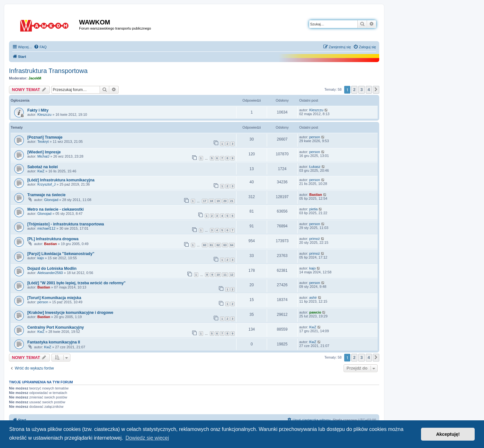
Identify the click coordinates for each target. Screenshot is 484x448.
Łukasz (315, 167)
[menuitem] (40, 47)
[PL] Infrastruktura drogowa (53, 239)
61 (211, 245)
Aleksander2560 (50, 273)
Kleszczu (44, 114)
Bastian (316, 195)
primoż (314, 239)
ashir (313, 297)
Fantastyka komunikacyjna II (54, 342)
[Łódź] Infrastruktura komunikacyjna (61, 180)
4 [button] (369, 90)
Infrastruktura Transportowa (48, 71)
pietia (313, 209)
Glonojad (51, 200)
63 (225, 245)
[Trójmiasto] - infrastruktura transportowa (66, 224)
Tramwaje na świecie (46, 195)
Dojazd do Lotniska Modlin (52, 269)
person (315, 137)
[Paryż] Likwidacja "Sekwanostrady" (61, 254)
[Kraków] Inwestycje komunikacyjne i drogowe (70, 313)
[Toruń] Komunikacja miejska (54, 298)
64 (232, 245)
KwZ (41, 171)
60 (205, 245)
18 (211, 201)
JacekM (35, 78)
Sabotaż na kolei (43, 167)
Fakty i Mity (38, 110)
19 (218, 201)
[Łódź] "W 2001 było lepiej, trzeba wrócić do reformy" (76, 283)
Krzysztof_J (46, 184)
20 (225, 201)
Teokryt (43, 142)
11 (225, 275)
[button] (376, 90)
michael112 (46, 228)
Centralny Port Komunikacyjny (56, 327)
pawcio (315, 312)
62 (218, 245)
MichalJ (43, 156)
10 (218, 275)
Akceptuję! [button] (448, 434)
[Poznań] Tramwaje (45, 137)
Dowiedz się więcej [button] (147, 438)
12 (232, 275)
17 (205, 201)
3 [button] (361, 90)
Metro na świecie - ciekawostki (55, 209)
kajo (40, 258)
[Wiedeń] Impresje (44, 152)
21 (232, 201)
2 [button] (354, 90)
